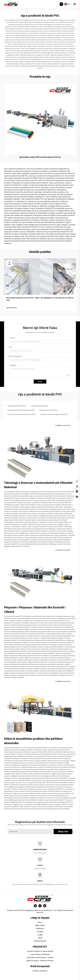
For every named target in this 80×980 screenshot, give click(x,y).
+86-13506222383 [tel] (40, 853)
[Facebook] (77, 486)
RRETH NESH (40, 926)
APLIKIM (40, 932)
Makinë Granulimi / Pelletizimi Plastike (40, 961)
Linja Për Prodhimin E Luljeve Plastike (40, 951)
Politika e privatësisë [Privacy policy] (40, 971)
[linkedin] (77, 496)
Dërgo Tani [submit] (63, 832)
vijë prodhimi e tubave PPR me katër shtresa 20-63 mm (40, 157)
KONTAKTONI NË (40, 941)
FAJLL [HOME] (40, 922)
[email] (40, 869)
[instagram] (35, 906)
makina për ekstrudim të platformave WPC (21, 410)
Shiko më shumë (11, 308)
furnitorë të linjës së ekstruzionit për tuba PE (22, 414)
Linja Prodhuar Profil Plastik (40, 954)
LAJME (40, 935)
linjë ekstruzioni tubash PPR (48, 410)
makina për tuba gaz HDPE (39, 406)
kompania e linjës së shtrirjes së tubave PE (54, 414)
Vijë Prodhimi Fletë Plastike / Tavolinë (40, 958)
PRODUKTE (40, 929)
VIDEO (40, 938)
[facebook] (40, 906)
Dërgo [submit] (40, 382)
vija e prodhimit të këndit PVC (17, 406)
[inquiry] (77, 481)
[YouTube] (77, 491)
